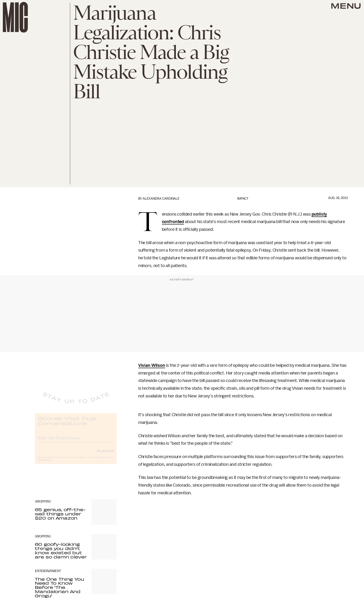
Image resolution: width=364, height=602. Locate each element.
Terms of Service (100, 461)
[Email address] (76, 441)
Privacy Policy (44, 464)
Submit (105, 454)
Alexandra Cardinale (161, 199)
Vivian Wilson (152, 365)
